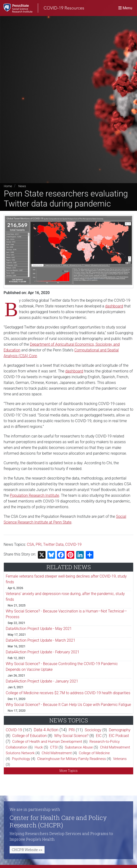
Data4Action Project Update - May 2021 (39, 629)
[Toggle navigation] (125, 8)
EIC (99, 736)
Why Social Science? (71, 736)
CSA (30, 544)
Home (8, 186)
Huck (39, 747)
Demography (120, 730)
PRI (39, 544)
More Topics (68, 771)
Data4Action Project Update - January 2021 (42, 681)
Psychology (21, 759)
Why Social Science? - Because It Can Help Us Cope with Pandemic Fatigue (68, 705)
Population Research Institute (34, 495)
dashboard (114, 306)
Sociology (93, 730)
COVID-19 (73, 544)
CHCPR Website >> (27, 850)
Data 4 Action (46, 730)
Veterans (120, 759)
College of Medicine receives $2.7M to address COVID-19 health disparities (68, 693)
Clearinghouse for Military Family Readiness (71, 759)
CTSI (54, 747)
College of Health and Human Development (47, 742)
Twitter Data (53, 544)
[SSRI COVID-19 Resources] (42, 8)
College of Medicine (94, 753)
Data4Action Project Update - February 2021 (43, 652)
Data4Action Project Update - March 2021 (40, 640)
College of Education (29, 736)
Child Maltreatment (57, 753)
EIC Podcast (119, 736)
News (22, 186)
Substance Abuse (79, 747)
